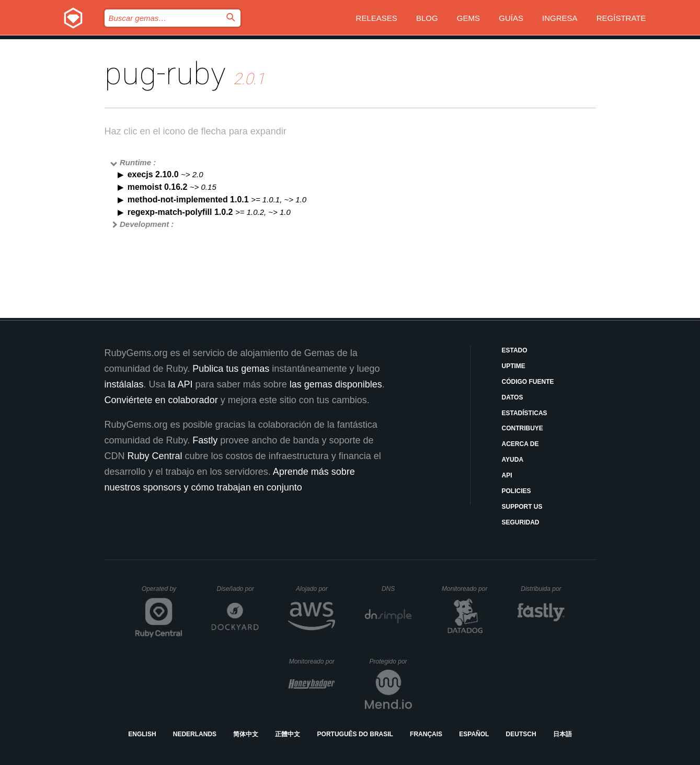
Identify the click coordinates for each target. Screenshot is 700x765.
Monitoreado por (465, 589)
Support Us (522, 507)
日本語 (563, 734)
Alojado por (315, 589)
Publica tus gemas (231, 369)
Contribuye (523, 428)
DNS (397, 589)
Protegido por (391, 661)
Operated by (162, 592)
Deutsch (521, 734)
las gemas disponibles (336, 384)
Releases (377, 18)
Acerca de (520, 444)
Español (474, 734)
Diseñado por (238, 589)
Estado (515, 350)
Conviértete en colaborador (161, 400)
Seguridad (521, 522)
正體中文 (288, 734)
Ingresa (560, 18)
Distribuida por (543, 589)
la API (181, 384)
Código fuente (528, 382)
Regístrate (621, 18)
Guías (511, 18)
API (507, 475)
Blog (427, 18)
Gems (468, 18)
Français (426, 734)
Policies (517, 491)
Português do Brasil (355, 734)
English (142, 734)
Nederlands (195, 734)
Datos (513, 397)
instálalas (124, 384)
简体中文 (246, 734)
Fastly (205, 440)
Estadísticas (525, 413)
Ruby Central (155, 456)
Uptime (514, 366)
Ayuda (513, 460)
